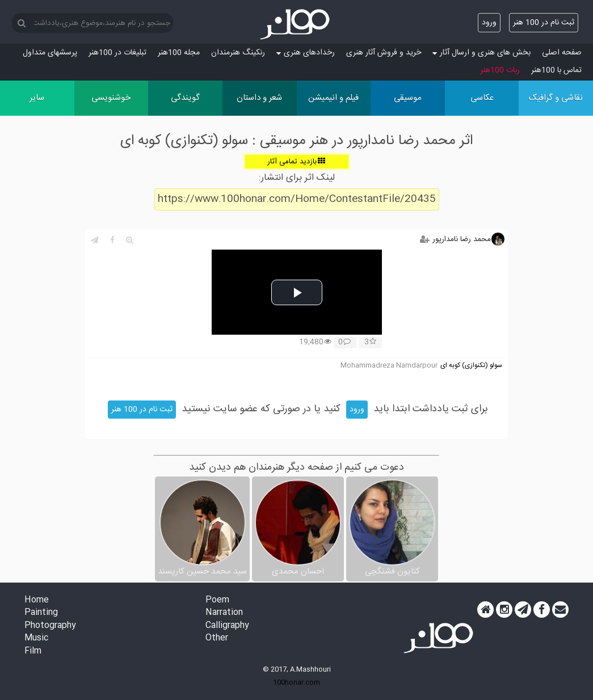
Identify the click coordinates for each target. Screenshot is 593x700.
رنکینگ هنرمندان (238, 53)
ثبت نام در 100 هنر (544, 23)
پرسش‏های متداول (50, 53)
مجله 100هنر (179, 53)
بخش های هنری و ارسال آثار (481, 53)
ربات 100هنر (500, 70)
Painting (41, 613)
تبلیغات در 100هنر (117, 53)
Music (36, 638)
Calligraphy (227, 626)
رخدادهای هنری (306, 53)
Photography (50, 626)
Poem (217, 600)
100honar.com (296, 682)
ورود (489, 23)
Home (37, 600)
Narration (224, 613)
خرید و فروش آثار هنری (384, 53)
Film (33, 651)
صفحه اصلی (562, 53)
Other (217, 638)
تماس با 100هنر (556, 70)
